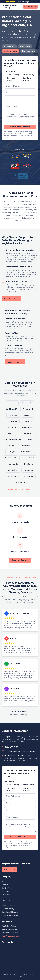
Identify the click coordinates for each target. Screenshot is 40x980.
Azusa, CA (10, 433)
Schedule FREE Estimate (20, 127)
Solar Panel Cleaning (11, 51)
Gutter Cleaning (25, 46)
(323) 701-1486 (12, 747)
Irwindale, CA (28, 470)
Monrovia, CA (13, 415)
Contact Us (6, 891)
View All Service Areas (10, 936)
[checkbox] (5, 75)
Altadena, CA (31, 440)
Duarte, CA (28, 415)
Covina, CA (11, 452)
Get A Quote (10, 869)
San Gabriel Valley (9, 926)
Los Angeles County (10, 933)
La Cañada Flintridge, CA (13, 440)
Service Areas (7, 888)
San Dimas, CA (27, 446)
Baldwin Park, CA (13, 476)
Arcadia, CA (12, 403)
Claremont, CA (20, 482)
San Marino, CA (12, 409)
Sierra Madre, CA (28, 427)
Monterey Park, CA (28, 458)
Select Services (9, 71)
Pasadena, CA (27, 403)
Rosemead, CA (13, 464)
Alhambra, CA (11, 427)
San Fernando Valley (10, 929)
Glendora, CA (12, 446)
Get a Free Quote (12, 298)
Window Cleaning (9, 46)
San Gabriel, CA (11, 458)
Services (5, 885)
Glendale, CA (13, 421)
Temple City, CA (28, 409)
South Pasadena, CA (26, 433)
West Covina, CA (27, 452)
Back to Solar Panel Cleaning (20, 489)
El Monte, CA (28, 464)
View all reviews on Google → (20, 715)
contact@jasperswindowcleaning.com (20, 751)
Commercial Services (29, 51)
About (4, 881)
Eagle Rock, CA (13, 470)
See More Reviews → (20, 711)
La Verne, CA (29, 476)
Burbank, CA (27, 421)
